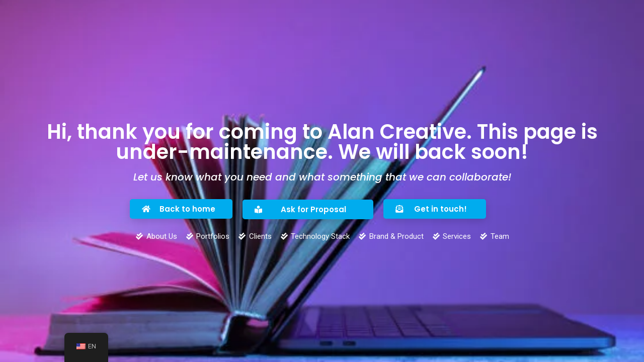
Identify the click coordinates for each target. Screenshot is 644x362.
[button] (181, 209)
